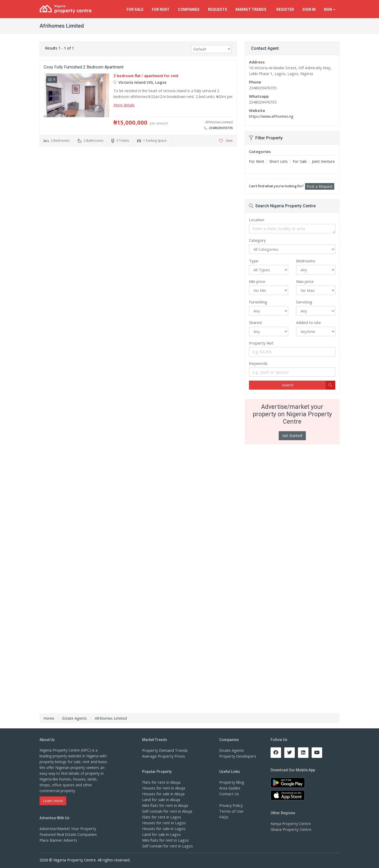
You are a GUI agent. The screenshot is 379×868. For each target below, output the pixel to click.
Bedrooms (306, 261)
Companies (189, 9)
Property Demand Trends (164, 750)
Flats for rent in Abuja (161, 782)
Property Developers (237, 756)
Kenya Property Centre (290, 823)
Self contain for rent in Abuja (166, 811)
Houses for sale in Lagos (163, 828)
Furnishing (258, 302)
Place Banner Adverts (58, 840)
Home (49, 718)
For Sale (298, 161)
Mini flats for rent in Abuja (164, 805)
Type (254, 261)
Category (257, 240)
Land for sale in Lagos (161, 834)
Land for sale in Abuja (161, 799)
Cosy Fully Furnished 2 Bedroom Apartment (84, 67)
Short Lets (277, 161)
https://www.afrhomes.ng (271, 116)
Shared (255, 322)
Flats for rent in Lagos (161, 817)
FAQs (224, 817)
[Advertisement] (138, 191)
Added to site (308, 322)
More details (124, 105)
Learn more (53, 801)
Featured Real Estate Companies (67, 834)
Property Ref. (261, 343)
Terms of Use (231, 811)
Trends (252, 9)
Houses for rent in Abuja (163, 788)
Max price (305, 281)
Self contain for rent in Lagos (167, 846)
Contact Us (229, 794)
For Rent (256, 161)
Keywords (258, 363)
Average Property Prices (163, 756)
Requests (218, 9)
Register (285, 9)
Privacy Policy (231, 805)
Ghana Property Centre (290, 829)
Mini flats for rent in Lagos (165, 840)
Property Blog (231, 782)
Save (226, 141)
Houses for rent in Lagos (163, 823)
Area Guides (230, 788)
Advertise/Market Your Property (66, 828)
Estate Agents (231, 750)
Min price (257, 281)
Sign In (309, 9)
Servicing (304, 302)
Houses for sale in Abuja (163, 794)
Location (257, 220)
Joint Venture (320, 161)
